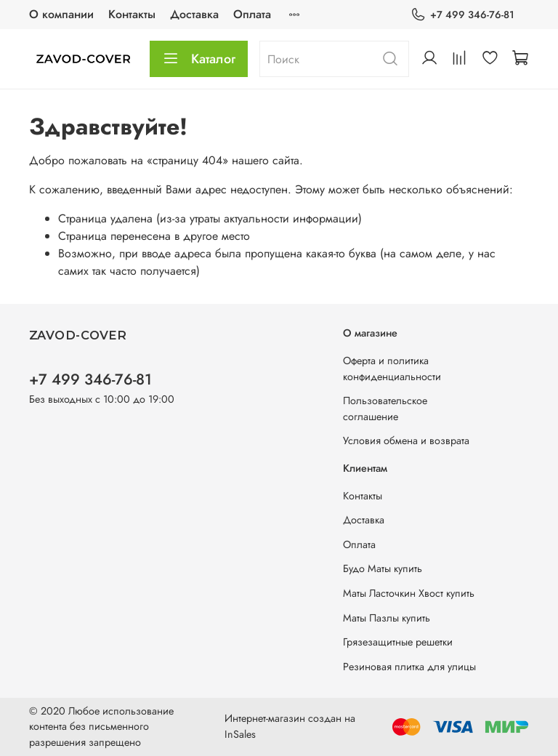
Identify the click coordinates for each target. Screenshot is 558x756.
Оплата (252, 14)
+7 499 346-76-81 (462, 15)
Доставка (194, 14)
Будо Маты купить (383, 568)
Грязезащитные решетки (398, 642)
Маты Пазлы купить (387, 618)
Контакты (132, 14)
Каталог (199, 59)
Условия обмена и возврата (406, 441)
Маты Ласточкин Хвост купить (409, 593)
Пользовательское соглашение (385, 409)
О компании (61, 14)
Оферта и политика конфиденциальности (392, 369)
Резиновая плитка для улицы (409, 667)
